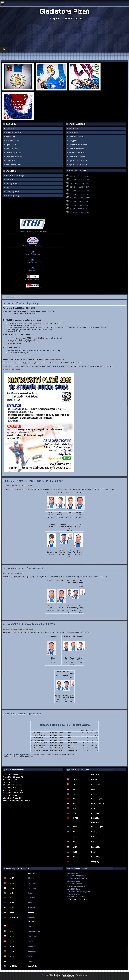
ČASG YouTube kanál (33, 288)
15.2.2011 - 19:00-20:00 (79, 205)
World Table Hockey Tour (77, 153)
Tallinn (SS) (33, 946)
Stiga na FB (33, 270)
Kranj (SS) (32, 903)
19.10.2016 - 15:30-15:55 (79, 212)
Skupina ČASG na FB (33, 262)
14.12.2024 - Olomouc (75, 884)
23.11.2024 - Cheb (73, 881)
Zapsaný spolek (11, 145)
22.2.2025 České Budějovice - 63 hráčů (18, 629)
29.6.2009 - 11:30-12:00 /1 (80, 180)
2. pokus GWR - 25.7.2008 (78, 165)
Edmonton (32, 888)
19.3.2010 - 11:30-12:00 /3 (80, 198)
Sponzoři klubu (11, 161)
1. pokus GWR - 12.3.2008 (78, 161)
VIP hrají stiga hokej (12, 192)
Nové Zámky (33, 936)
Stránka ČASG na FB (33, 254)
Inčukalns (32, 898)
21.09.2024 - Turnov (74, 873)
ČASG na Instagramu (33, 279)
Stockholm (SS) (34, 931)
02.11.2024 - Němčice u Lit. (77, 878)
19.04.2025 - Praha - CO (75, 897)
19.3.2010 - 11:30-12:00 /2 (80, 194)
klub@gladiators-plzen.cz (55, 360)
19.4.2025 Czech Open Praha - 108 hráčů (19, 486)
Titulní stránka (10, 129)
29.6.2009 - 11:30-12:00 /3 (80, 187)
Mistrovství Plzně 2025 (13, 133)
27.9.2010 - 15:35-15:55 (79, 202)
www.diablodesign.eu (68, 977)
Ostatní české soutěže (76, 149)
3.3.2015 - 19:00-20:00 (78, 209)
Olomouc (31, 926)
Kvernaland (95, 784)
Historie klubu (10, 137)
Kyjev (30, 961)
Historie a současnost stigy (15, 176)
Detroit (30, 941)
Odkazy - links (10, 180)
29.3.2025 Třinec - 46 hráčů (14, 573)
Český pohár (73, 141)
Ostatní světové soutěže (77, 157)
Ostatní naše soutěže (76, 137)
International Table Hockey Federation (33, 231)
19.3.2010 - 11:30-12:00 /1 (80, 191)
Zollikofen (32, 907)
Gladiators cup (74, 133)
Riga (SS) (32, 917)
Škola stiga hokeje (12, 184)
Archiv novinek (74, 129)
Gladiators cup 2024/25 (13, 153)
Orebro (31, 893)
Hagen (30, 956)
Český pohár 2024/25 (13, 141)
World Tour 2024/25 (12, 149)
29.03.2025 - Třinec (74, 894)
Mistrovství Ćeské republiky (78, 145)
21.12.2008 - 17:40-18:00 (79, 176)
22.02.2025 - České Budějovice (78, 892)
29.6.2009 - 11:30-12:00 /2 (80, 183)
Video (7, 188)
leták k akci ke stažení (12, 370)
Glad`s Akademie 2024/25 (14, 157)
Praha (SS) (32, 951)
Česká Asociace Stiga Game (33, 246)
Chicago (31, 878)
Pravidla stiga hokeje (13, 196)
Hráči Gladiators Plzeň (13, 165)
